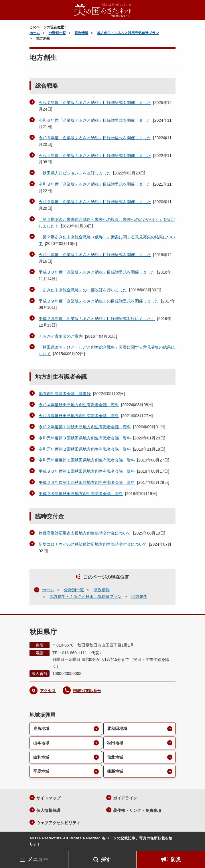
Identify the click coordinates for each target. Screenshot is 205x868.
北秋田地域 (117, 728)
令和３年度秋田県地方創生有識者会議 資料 (79, 416)
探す (106, 859)
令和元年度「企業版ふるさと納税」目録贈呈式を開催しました (95, 255)
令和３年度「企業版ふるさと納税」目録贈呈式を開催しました (95, 184)
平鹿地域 (41, 771)
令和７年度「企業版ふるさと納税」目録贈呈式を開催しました (95, 103)
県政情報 (81, 33)
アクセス (48, 691)
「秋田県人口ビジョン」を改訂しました (75, 173)
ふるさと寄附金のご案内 (61, 336)
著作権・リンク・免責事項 (137, 810)
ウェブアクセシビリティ (58, 823)
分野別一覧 (57, 33)
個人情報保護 (48, 810)
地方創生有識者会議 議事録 (65, 394)
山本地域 (41, 743)
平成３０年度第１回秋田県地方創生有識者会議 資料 (87, 471)
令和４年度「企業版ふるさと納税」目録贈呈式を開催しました (95, 156)
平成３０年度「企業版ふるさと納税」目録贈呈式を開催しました (97, 272)
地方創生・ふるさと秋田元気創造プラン (128, 33)
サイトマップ (48, 798)
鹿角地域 (41, 728)
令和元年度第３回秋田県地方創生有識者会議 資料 (85, 438)
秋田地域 (115, 743)
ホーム (35, 33)
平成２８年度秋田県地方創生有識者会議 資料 (81, 494)
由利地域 (41, 757)
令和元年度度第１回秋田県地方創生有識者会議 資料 (87, 460)
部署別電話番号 (87, 691)
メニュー (38, 859)
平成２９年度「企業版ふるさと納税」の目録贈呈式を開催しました (99, 301)
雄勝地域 (115, 771)
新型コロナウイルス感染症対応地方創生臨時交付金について (93, 544)
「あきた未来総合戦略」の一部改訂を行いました (83, 290)
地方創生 (139, 596)
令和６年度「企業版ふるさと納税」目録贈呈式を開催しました (95, 120)
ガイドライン (125, 798)
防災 (176, 859)
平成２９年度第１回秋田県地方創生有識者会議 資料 (87, 482)
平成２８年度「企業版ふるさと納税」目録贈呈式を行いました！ (97, 319)
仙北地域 (115, 757)
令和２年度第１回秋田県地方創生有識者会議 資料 (85, 427)
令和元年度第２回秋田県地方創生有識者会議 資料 (85, 449)
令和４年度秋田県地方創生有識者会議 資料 (79, 405)
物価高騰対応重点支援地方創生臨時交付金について (85, 533)
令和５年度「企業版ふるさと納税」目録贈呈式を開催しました (95, 138)
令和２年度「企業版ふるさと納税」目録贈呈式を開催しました (95, 202)
